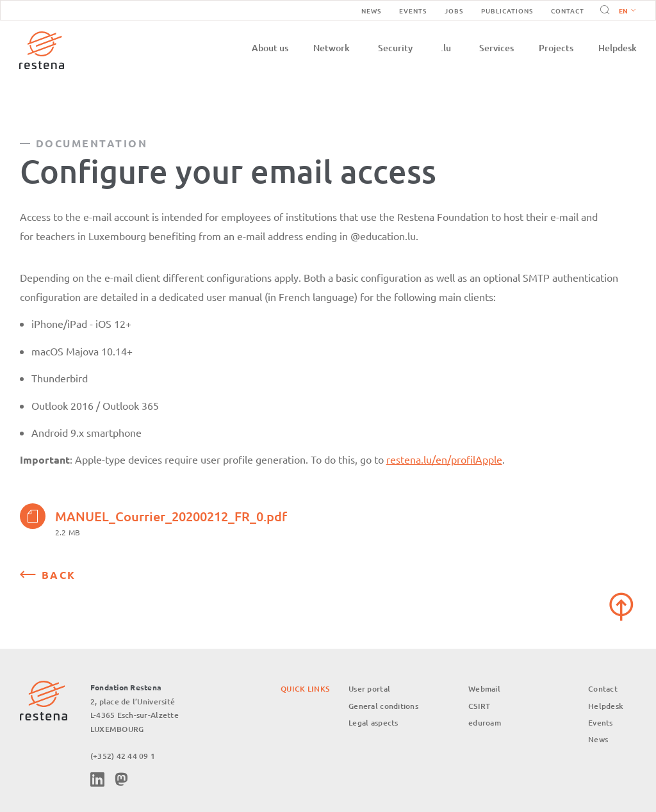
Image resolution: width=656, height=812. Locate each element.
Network (332, 48)
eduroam (485, 723)
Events (413, 11)
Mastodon (121, 779)
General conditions (383, 706)
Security (395, 48)
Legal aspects (373, 723)
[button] (624, 10)
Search (603, 10)
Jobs (454, 11)
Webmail (484, 689)
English (627, 12)
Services (496, 48)
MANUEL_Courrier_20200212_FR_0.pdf (153, 516)
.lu (446, 48)
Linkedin (97, 779)
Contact (568, 11)
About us (270, 48)
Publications (507, 11)
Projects (556, 48)
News (371, 11)
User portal (369, 689)
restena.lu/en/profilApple (444, 459)
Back (59, 575)
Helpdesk (618, 48)
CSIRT (479, 706)
